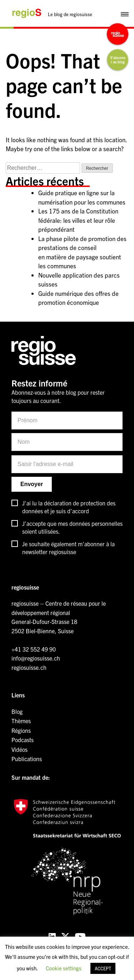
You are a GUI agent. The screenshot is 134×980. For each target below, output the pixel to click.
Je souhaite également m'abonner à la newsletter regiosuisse (68, 548)
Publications (27, 759)
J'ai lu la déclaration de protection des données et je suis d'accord (69, 507)
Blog (17, 711)
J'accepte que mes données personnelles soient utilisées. (72, 527)
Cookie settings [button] (64, 968)
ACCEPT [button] (103, 968)
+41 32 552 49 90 (34, 649)
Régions (21, 730)
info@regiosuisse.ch (36, 658)
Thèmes (21, 721)
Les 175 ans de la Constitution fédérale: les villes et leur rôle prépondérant (78, 220)
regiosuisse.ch (29, 667)
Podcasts (23, 740)
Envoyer (32, 484)
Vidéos (19, 749)
